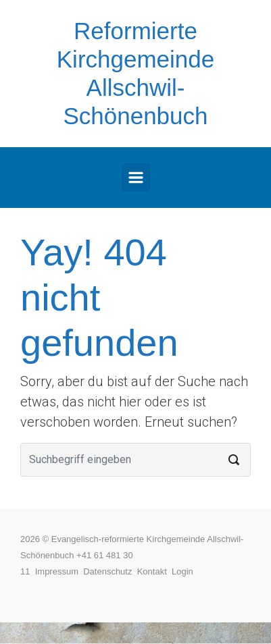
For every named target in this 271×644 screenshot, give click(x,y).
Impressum (59, 571)
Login (182, 571)
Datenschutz (110, 571)
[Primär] (136, 178)
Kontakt (154, 571)
